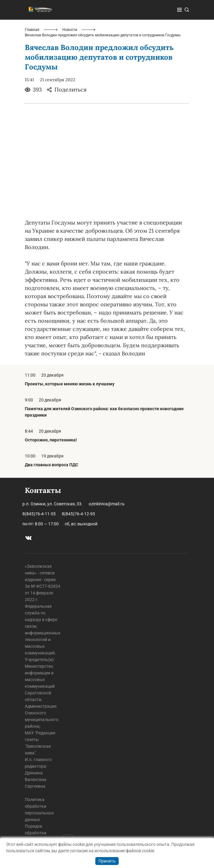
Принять (107, 861)
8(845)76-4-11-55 (39, 514)
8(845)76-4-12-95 (78, 514)
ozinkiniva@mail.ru (107, 504)
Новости (70, 30)
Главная (32, 30)
